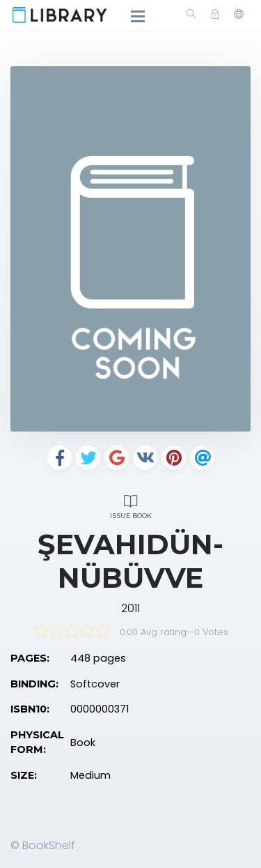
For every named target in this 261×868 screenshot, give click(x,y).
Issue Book (130, 505)
